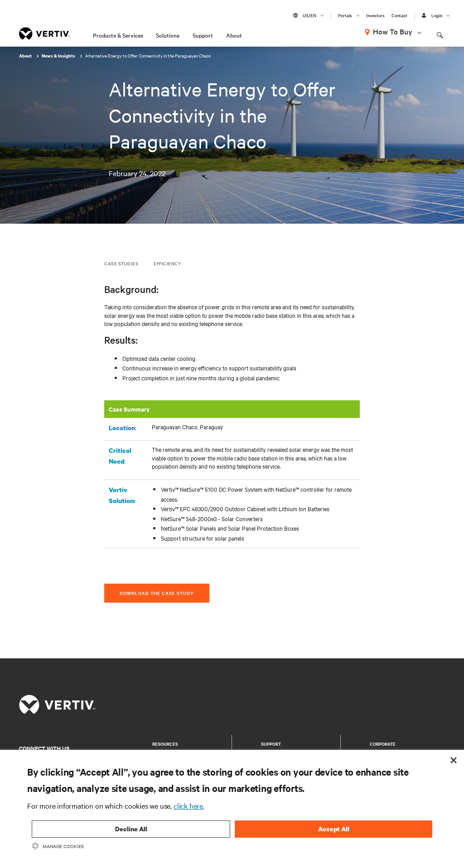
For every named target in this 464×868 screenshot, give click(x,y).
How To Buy (393, 31)
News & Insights (59, 56)
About (234, 35)
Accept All (334, 829)
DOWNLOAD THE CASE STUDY (157, 593)
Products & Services (118, 35)
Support (203, 35)
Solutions (168, 35)
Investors (375, 15)
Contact (399, 15)
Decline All (131, 829)
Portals (345, 15)
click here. (189, 806)
